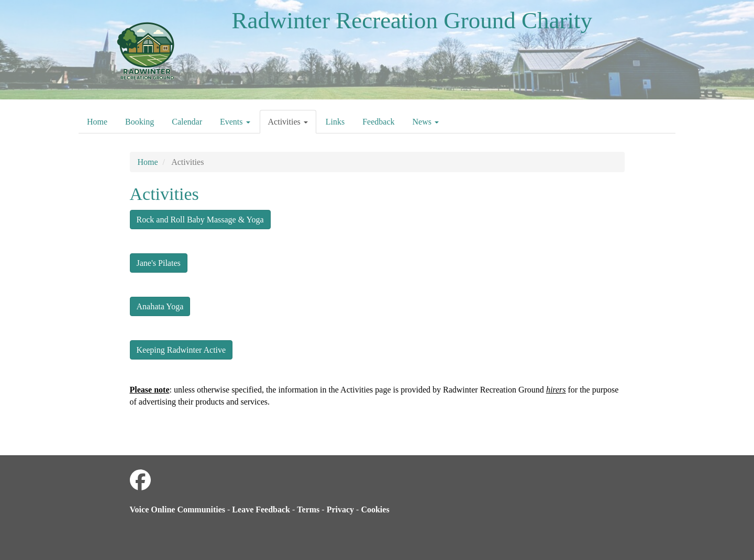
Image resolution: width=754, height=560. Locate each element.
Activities (288, 122)
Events (235, 122)
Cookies (375, 509)
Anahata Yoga (160, 306)
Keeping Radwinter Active (181, 350)
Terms (308, 509)
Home (97, 122)
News (426, 122)
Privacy (340, 509)
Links (335, 122)
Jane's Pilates (159, 263)
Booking (140, 122)
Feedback (378, 122)
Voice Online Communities (178, 509)
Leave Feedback (261, 509)
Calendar (187, 122)
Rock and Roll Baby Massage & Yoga (200, 220)
